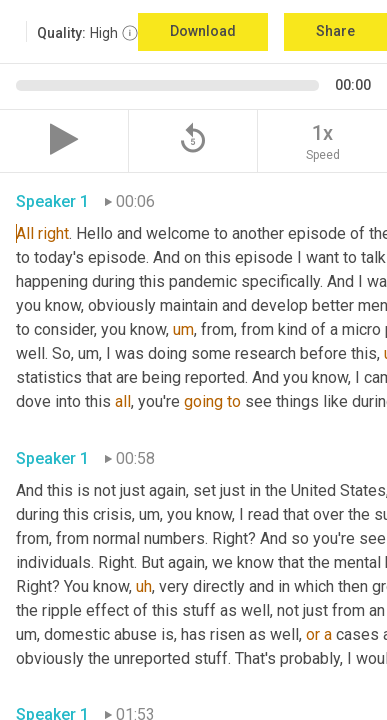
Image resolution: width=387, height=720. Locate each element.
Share (335, 31)
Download (203, 31)
